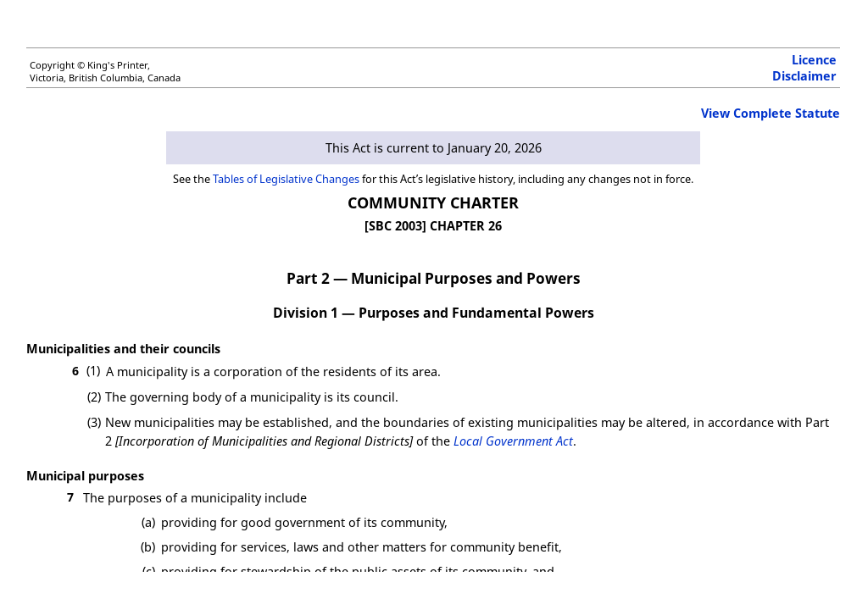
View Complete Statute (771, 113)
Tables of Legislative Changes (286, 179)
